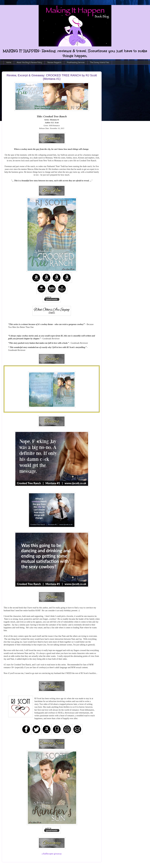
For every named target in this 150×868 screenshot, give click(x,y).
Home (9, 63)
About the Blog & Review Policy (29, 63)
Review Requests (54, 63)
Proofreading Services (76, 63)
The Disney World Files (100, 63)
